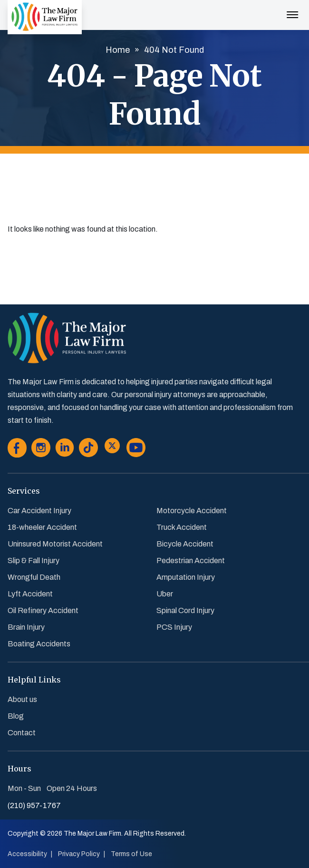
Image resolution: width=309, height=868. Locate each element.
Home (118, 50)
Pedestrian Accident (191, 561)
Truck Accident (182, 527)
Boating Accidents (39, 644)
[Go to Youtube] (136, 450)
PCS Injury (174, 627)
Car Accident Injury (39, 511)
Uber (165, 594)
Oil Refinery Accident (43, 610)
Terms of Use (131, 854)
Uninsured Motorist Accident (55, 544)
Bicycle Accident (185, 544)
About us (22, 699)
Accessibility (27, 854)
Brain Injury (26, 627)
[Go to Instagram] (41, 450)
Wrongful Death (34, 577)
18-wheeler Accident (42, 527)
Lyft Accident (30, 594)
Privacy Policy (79, 854)
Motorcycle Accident (192, 511)
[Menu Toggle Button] (293, 10)
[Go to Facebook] (17, 450)
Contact (22, 733)
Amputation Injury (186, 577)
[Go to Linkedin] (65, 450)
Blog (16, 716)
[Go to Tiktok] (88, 450)
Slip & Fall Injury (34, 561)
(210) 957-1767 (34, 805)
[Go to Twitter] (112, 450)
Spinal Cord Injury (185, 610)
